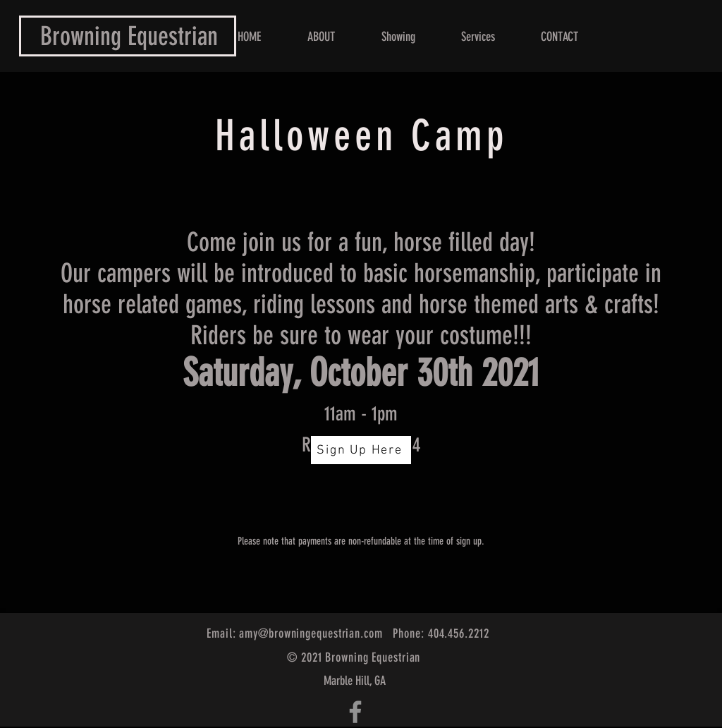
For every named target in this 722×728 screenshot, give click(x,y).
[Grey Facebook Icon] (355, 712)
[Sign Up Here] (361, 450)
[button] (478, 37)
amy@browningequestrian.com (311, 633)
